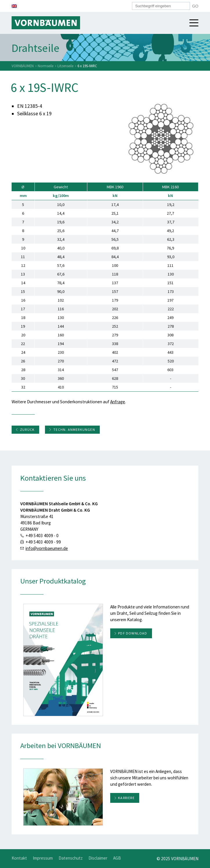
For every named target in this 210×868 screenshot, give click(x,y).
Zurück (25, 430)
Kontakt (19, 858)
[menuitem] (14, 6)
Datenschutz (71, 858)
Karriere (126, 798)
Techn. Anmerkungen (72, 430)
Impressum (43, 858)
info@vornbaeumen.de (47, 548)
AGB (117, 858)
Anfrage (118, 402)
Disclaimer (98, 858)
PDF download (133, 633)
